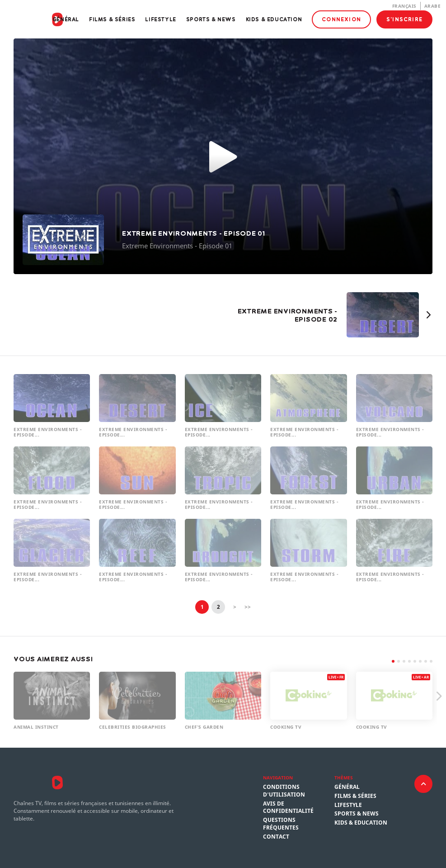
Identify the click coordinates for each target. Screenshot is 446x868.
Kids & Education (274, 19)
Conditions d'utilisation (284, 791)
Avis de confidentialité (288, 808)
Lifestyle (160, 19)
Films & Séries (112, 19)
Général (66, 19)
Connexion (341, 19)
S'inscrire (404, 19)
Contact (276, 837)
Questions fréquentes (281, 824)
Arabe (433, 6)
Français (404, 6)
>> (248, 607)
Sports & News (211, 19)
